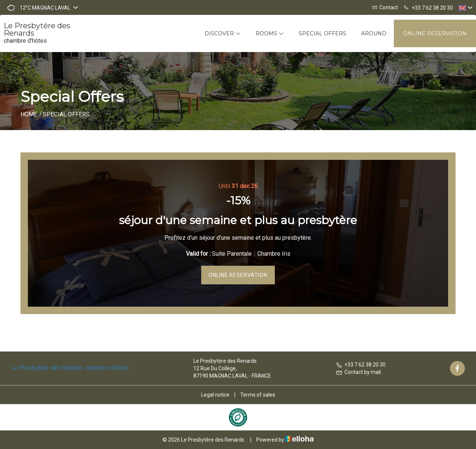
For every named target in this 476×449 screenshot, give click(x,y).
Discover (223, 33)
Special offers (322, 33)
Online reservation (435, 33)
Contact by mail (358, 372)
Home (29, 114)
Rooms (270, 33)
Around (374, 33)
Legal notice (215, 395)
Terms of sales (258, 395)
